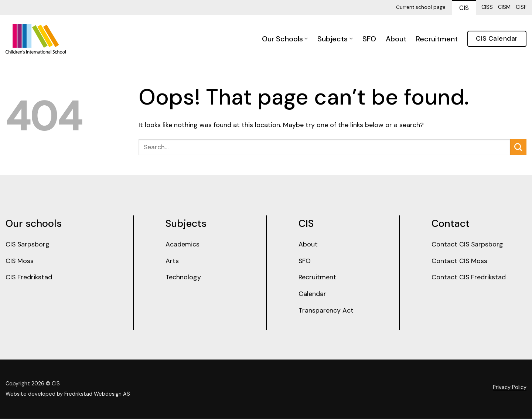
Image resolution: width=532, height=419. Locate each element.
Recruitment (437, 39)
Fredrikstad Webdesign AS (97, 395)
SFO (369, 39)
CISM (504, 7)
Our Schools (285, 39)
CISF (521, 7)
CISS (487, 7)
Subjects (335, 39)
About (396, 39)
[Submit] (518, 147)
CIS (464, 8)
